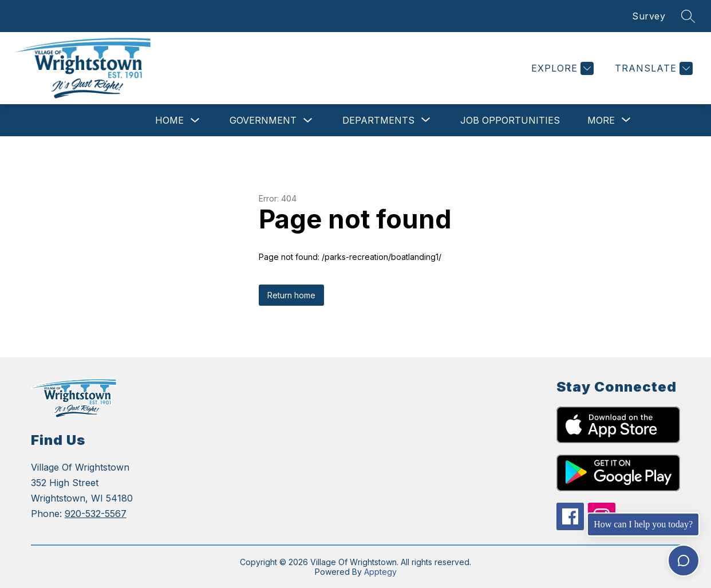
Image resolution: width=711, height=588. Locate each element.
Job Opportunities (510, 120)
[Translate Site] (652, 68)
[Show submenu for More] (601, 120)
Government (263, 120)
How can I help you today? (643, 524)
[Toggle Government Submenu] (308, 121)
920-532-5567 (96, 514)
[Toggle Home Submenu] (195, 121)
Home (169, 120)
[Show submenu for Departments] (378, 120)
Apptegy (380, 572)
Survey (649, 16)
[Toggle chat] (684, 561)
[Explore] (561, 68)
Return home (291, 295)
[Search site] (688, 16)
